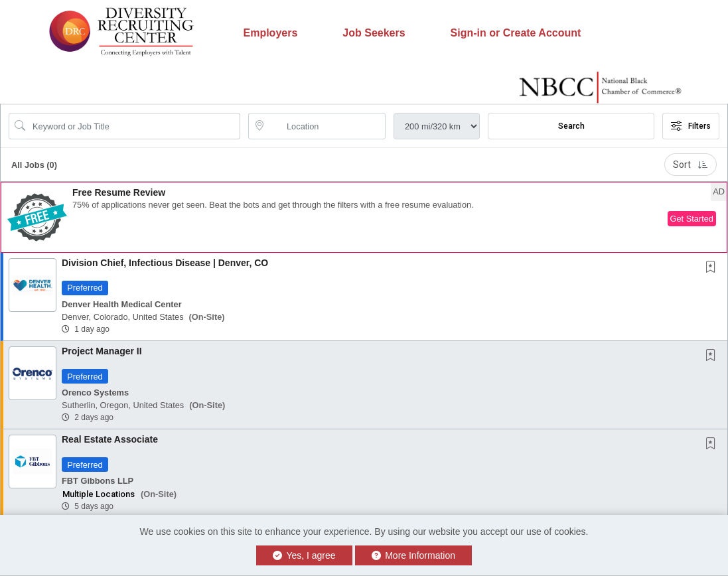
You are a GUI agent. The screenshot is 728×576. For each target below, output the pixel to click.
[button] (364, 217)
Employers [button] (271, 33)
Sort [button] (691, 165)
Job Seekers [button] (374, 33)
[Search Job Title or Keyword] (134, 126)
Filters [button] (691, 126)
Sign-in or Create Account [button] (516, 33)
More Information (414, 555)
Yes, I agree (304, 555)
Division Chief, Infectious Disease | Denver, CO (165, 263)
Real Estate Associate (110, 439)
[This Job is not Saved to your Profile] (713, 268)
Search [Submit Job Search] (571, 126)
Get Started (692, 219)
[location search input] (326, 126)
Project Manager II (102, 351)
